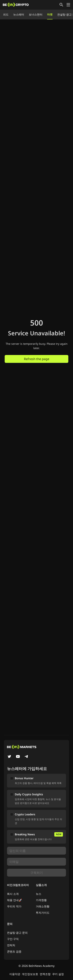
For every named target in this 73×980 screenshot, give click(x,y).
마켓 (50, 14)
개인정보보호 (30, 974)
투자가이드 (43, 913)
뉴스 (39, 894)
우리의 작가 (14, 906)
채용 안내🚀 (15, 900)
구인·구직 (13, 939)
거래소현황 (43, 906)
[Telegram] (26, 757)
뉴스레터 (19, 14)
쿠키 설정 (58, 974)
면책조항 (45, 974)
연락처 (11, 945)
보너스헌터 (36, 14)
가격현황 (41, 900)
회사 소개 (13, 894)
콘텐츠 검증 (14, 951)
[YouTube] (18, 757)
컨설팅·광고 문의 (17, 933)
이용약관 (15, 974)
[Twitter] (9, 757)
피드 (6, 14)
